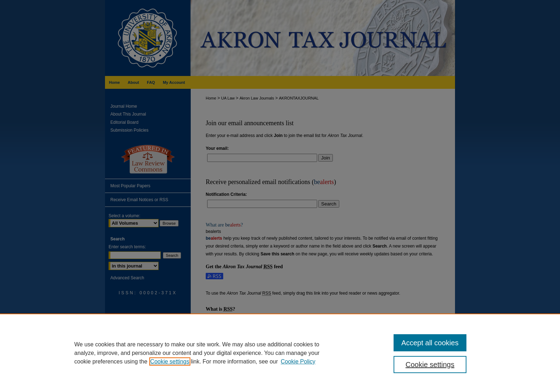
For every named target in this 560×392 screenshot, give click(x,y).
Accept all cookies (430, 343)
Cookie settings (170, 362)
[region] (280, 353)
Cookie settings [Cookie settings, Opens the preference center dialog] (430, 365)
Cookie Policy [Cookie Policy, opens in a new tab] (298, 362)
